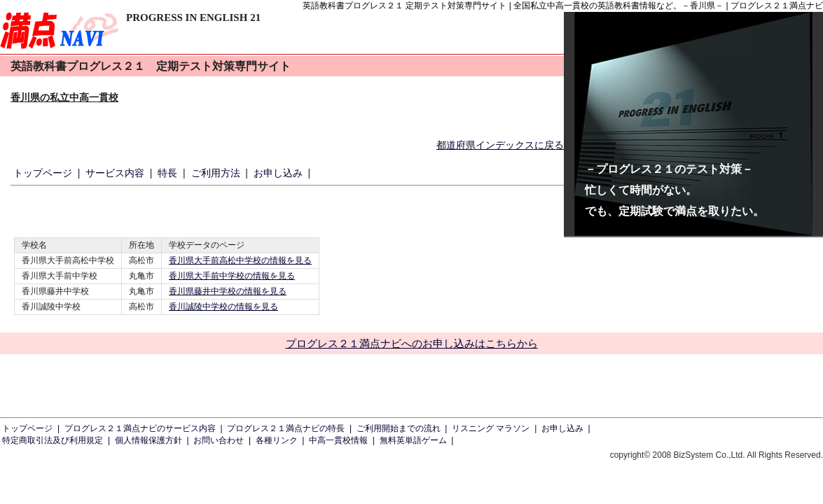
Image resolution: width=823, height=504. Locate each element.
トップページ (43, 173)
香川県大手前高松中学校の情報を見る (240, 260)
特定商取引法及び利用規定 (53, 440)
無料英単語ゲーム (413, 440)
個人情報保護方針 (148, 440)
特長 (167, 173)
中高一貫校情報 (338, 440)
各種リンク (277, 440)
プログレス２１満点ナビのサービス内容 (140, 428)
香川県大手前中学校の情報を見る (232, 276)
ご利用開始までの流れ (399, 428)
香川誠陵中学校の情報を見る (223, 307)
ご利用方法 (216, 173)
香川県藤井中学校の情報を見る (228, 291)
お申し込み (278, 173)
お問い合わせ (219, 440)
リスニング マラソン (491, 428)
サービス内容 (115, 173)
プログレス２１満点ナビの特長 (286, 428)
